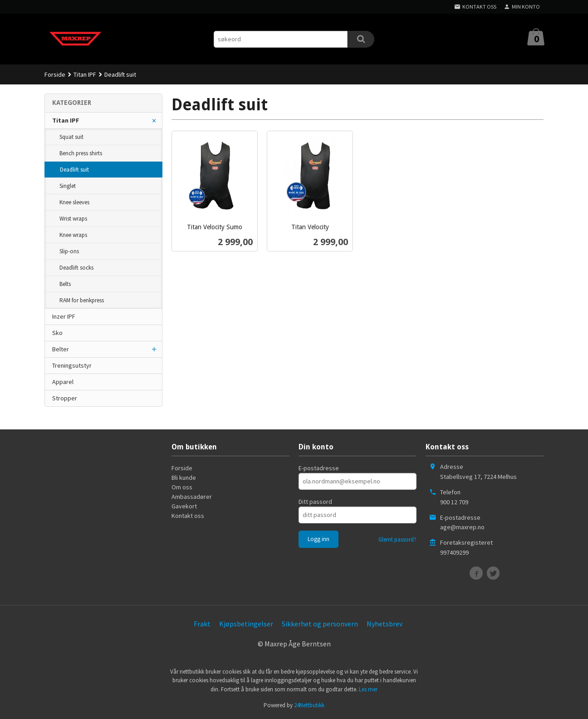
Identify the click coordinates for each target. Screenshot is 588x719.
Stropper (65, 398)
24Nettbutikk (309, 705)
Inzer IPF (64, 316)
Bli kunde (184, 478)
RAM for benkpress (82, 300)
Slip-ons (69, 251)
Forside (55, 74)
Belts (65, 284)
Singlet (68, 186)
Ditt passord (315, 502)
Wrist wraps (73, 219)
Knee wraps (73, 235)
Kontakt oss (188, 516)
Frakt (202, 624)
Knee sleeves (74, 202)
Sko (57, 333)
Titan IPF (66, 120)
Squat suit (71, 137)
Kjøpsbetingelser (246, 624)
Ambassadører (192, 497)
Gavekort (184, 506)
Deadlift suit (74, 170)
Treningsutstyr (72, 365)
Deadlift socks (76, 268)
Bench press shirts (81, 153)
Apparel (63, 382)
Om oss (182, 487)
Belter (61, 349)
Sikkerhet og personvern (320, 624)
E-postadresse (319, 468)
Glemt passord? (397, 539)
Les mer (368, 689)
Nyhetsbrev (385, 624)
